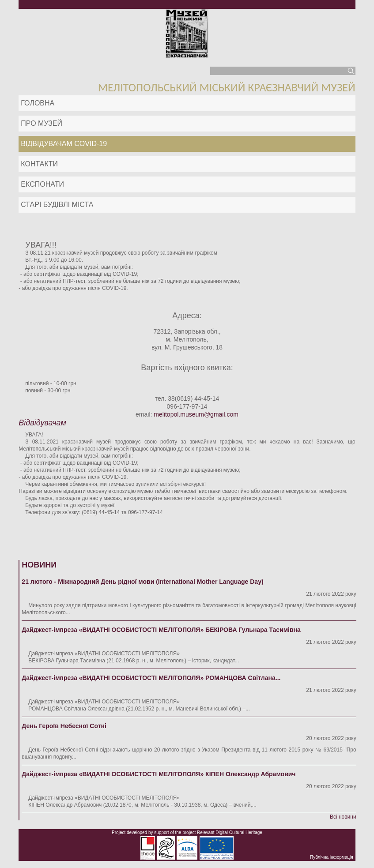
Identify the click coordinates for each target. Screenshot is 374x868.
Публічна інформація (332, 857)
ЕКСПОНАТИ (42, 184)
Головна (38, 103)
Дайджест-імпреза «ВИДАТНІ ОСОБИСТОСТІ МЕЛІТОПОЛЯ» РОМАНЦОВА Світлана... (151, 678)
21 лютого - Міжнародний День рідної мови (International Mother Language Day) (142, 582)
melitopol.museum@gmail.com (196, 414)
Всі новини (343, 817)
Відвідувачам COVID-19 (64, 144)
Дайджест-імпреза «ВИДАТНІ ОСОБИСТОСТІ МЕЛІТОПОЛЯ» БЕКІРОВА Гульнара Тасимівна (161, 630)
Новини (39, 565)
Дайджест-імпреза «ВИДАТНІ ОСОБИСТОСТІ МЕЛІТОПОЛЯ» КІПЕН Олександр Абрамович (159, 774)
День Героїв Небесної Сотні (64, 726)
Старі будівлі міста (57, 205)
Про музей (42, 123)
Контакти (39, 164)
